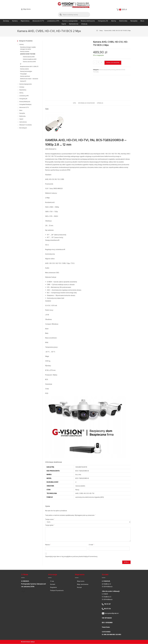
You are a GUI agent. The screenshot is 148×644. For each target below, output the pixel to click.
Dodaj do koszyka (113, 63)
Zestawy (6, 21)
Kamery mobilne (25, 52)
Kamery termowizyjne (26, 71)
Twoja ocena (50, 519)
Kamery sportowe (25, 76)
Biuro (142, 21)
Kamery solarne (24, 69)
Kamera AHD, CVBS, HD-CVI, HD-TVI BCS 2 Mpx (118, 31)
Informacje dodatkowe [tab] (86, 103)
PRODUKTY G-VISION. (26, 125)
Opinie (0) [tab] (100, 103)
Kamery (15, 21)
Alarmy (114, 21)
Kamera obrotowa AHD (29, 62)
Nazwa (48, 545)
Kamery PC (23, 81)
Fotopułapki (23, 74)
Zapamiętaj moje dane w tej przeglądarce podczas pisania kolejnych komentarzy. (71, 556)
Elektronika (123, 21)
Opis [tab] (74, 103)
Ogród (64, 24)
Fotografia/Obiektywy (25, 104)
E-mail (91, 545)
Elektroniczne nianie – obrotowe (29, 79)
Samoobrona (74, 24)
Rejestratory (25, 21)
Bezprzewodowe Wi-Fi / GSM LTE (29, 66)
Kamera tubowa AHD (105, 70)
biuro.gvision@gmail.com (112, 613)
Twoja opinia (50, 525)
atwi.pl (33, 642)
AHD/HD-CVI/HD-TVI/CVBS (28, 54)
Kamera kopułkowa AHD (30, 59)
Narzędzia (134, 21)
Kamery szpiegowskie (70, 21)
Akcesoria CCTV (38, 21)
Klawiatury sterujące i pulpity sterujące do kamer (28, 48)
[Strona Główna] (97, 31)
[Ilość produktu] (98, 62)
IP (21, 64)
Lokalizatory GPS (53, 21)
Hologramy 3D (103, 21)
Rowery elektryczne (88, 21)
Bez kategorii (23, 128)
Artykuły (84, 24)
